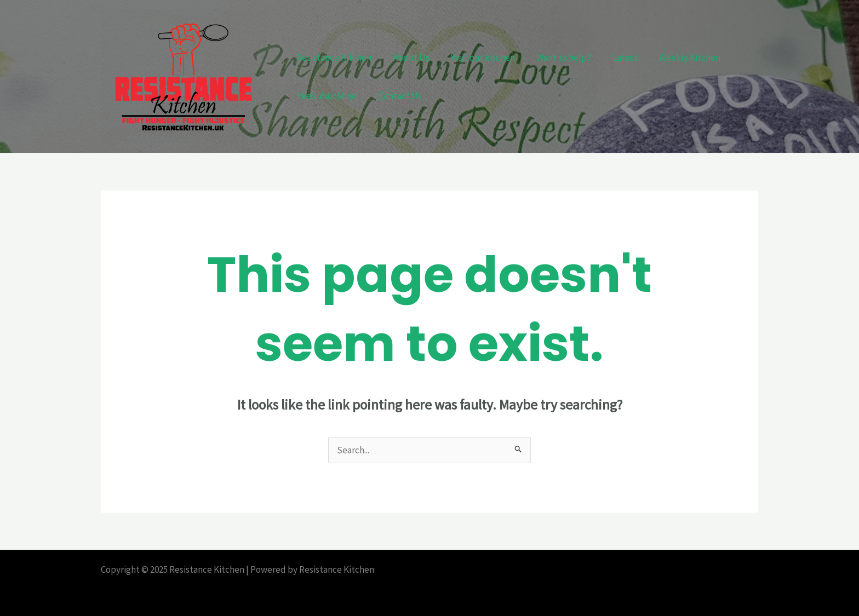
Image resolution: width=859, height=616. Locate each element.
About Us (407, 57)
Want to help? (554, 57)
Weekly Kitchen (674, 57)
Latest (612, 57)
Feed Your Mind (325, 96)
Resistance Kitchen (332, 57)
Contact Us (396, 96)
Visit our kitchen (476, 57)
